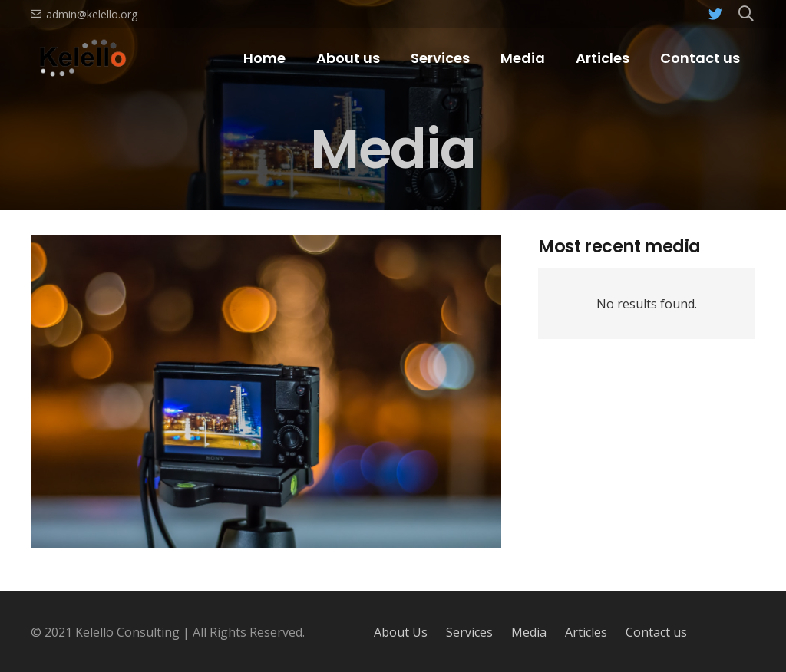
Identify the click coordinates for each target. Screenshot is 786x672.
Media (529, 632)
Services (469, 632)
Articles (586, 632)
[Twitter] (715, 14)
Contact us (656, 632)
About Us (401, 632)
